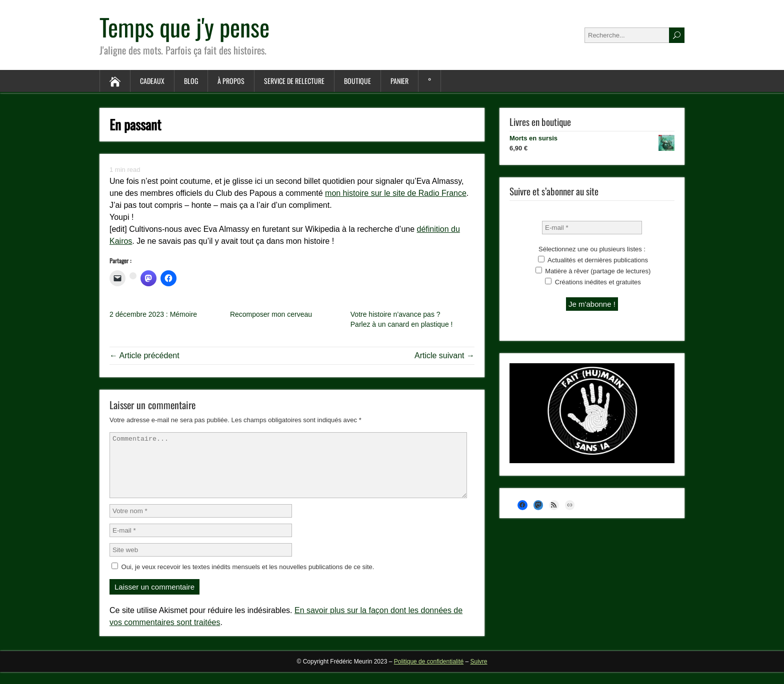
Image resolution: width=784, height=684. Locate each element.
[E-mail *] (592, 228)
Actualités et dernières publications (593, 260)
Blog (191, 81)
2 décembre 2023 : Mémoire (153, 314)
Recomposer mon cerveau (271, 314)
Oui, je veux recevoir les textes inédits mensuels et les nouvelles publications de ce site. (243, 579)
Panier (399, 81)
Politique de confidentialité (429, 674)
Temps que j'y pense (184, 27)
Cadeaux (152, 81)
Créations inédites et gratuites (593, 282)
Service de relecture (294, 81)
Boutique (357, 81)
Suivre (479, 674)
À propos (231, 81)
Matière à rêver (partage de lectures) (593, 271)
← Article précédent (144, 355)
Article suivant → (444, 355)
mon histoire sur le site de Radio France (396, 193)
